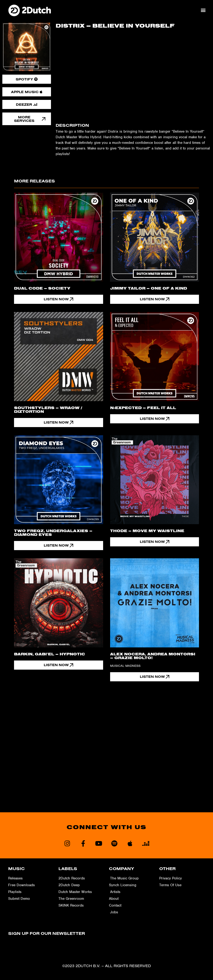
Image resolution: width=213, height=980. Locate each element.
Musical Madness (125, 666)
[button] (203, 10)
